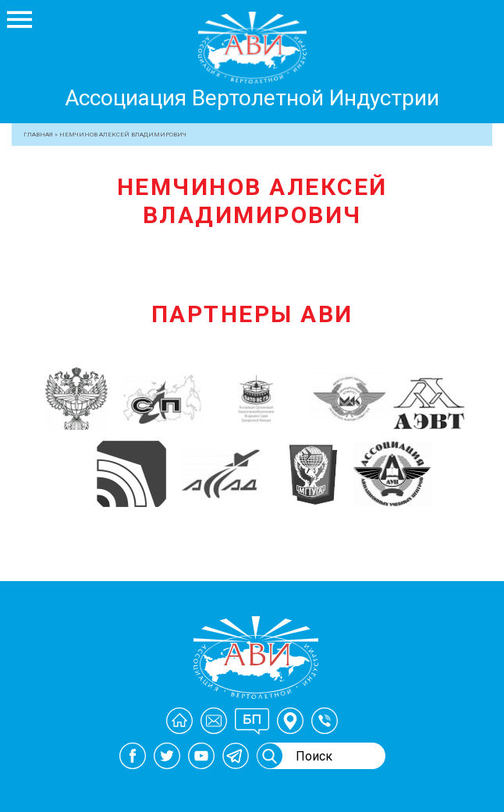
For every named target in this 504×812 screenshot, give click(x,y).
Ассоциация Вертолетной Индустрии (252, 98)
